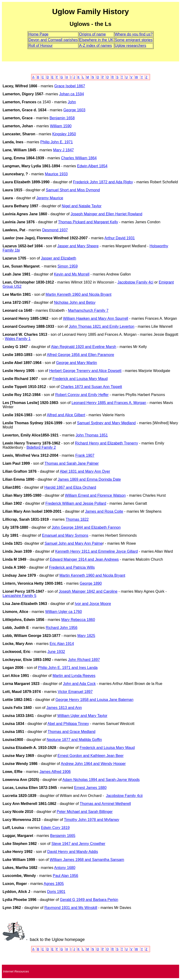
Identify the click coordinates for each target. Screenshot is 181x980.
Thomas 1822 (77, 519)
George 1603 (74, 110)
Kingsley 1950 (64, 134)
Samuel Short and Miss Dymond (73, 190)
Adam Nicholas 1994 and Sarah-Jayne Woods (101, 780)
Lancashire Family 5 (19, 596)
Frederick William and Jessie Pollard (76, 503)
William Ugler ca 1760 (64, 612)
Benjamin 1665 (63, 836)
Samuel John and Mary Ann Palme (74, 543)
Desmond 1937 (55, 230)
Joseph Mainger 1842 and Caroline (88, 591)
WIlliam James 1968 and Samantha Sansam (87, 860)
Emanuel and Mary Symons (65, 535)
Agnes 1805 (54, 884)
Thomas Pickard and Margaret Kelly (88, 222)
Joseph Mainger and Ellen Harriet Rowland (106, 214)
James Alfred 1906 (55, 772)
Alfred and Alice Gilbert (66, 415)
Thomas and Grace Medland (72, 732)
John (72, 102)
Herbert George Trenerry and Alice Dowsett (85, 371)
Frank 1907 (85, 455)
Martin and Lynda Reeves (74, 676)
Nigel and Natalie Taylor (82, 206)
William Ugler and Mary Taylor (82, 716)
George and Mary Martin (76, 363)
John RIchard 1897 (84, 660)
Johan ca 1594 (72, 94)
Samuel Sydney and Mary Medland (106, 423)
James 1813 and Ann (64, 708)
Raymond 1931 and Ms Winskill (71, 908)
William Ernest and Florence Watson (95, 495)
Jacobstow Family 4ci (135, 282)
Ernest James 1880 (90, 788)
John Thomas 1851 (92, 435)
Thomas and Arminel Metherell (105, 804)
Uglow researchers (130, 46)
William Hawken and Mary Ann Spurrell (96, 318)
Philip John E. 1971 (57, 142)
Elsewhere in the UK (96, 40)
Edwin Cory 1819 (55, 828)
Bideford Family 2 (41, 447)
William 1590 (61, 126)
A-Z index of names (96, 46)
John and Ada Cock (79, 684)
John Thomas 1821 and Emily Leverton (102, 326)
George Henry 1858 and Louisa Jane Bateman (94, 700)
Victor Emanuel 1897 (75, 692)
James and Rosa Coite (104, 511)
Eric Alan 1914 (62, 644)
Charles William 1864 (79, 158)
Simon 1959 (68, 266)
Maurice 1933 (56, 174)
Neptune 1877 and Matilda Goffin (74, 740)
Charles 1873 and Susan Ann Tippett (91, 387)
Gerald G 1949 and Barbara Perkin (89, 900)
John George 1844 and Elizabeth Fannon (86, 527)
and (84, 668)
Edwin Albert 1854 (92, 166)
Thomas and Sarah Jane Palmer (72, 463)
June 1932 (56, 652)
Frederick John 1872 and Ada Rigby (103, 182)
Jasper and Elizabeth (59, 258)
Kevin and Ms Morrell (72, 274)
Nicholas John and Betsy (75, 302)
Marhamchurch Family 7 (88, 310)
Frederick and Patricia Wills (72, 567)
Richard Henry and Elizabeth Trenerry (107, 443)
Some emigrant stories (134, 40)
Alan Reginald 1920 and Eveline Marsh (84, 347)
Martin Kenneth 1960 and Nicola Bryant (78, 294)
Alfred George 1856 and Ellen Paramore (81, 355)
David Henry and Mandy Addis (72, 852)
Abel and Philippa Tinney (68, 724)
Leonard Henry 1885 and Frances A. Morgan (109, 403)
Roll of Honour (41, 46)
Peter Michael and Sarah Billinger (84, 812)
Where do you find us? (134, 34)
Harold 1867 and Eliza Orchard (70, 487)
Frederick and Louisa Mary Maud (80, 379)
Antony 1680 (65, 868)
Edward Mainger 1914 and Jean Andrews (84, 559)
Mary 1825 (86, 636)
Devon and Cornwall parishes (53, 40)
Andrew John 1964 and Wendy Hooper (93, 764)
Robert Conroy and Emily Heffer (82, 395)
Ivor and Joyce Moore (93, 604)
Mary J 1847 (63, 150)
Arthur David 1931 (120, 238)
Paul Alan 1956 (66, 876)
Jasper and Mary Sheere (78, 246)
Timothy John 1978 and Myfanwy (91, 820)
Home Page (39, 34)
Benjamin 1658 (62, 118)
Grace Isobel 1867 (70, 86)
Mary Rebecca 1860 (78, 620)
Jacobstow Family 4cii (124, 796)
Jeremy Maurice (50, 198)
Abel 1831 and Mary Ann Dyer (85, 471)
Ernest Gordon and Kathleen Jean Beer (90, 756)
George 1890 (91, 583)
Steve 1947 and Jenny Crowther (78, 844)
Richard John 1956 (62, 628)
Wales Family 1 (18, 339)
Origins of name (93, 34)
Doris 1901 (56, 892)
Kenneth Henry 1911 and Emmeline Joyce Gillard (96, 551)
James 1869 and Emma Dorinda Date (89, 479)
